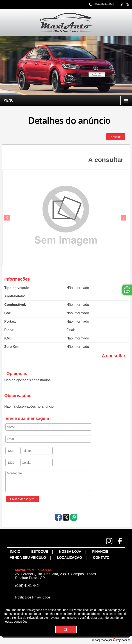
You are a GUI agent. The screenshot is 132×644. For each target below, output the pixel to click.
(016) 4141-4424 (103, 5)
